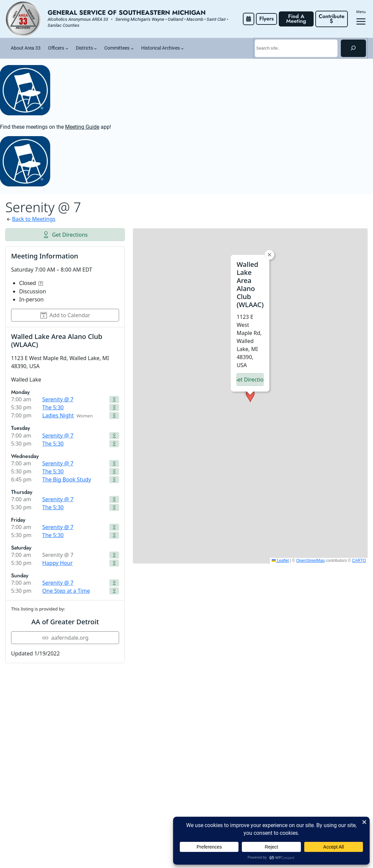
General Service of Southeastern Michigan (127, 13)
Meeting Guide (82, 127)
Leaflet (280, 561)
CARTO (359, 561)
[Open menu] (361, 21)
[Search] (353, 48)
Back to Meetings (34, 219)
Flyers (267, 19)
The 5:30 (53, 407)
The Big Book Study (67, 479)
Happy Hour (58, 563)
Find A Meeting (296, 19)
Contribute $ (332, 19)
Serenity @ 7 (58, 399)
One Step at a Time (66, 591)
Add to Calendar (65, 315)
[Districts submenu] (95, 48)
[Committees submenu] (132, 48)
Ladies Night (58, 415)
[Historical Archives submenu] (182, 48)
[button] (250, 396)
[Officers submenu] (67, 48)
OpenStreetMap (310, 561)
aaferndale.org (65, 638)
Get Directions (65, 235)
